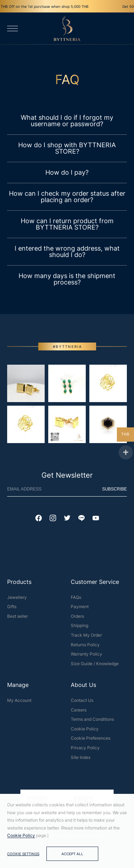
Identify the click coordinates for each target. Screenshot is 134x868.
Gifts (12, 609)
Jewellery (17, 600)
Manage (18, 688)
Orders (77, 619)
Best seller (18, 619)
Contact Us (82, 703)
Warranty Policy (86, 656)
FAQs (76, 600)
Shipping (80, 628)
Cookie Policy (85, 731)
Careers (79, 712)
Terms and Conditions (92, 722)
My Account (19, 703)
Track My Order (86, 638)
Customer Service (95, 584)
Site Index (81, 760)
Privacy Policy (85, 750)
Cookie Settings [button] (23, 854)
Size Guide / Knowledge (95, 666)
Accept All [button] (72, 854)
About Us (83, 688)
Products (19, 584)
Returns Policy (85, 647)
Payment (80, 609)
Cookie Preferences (91, 741)
